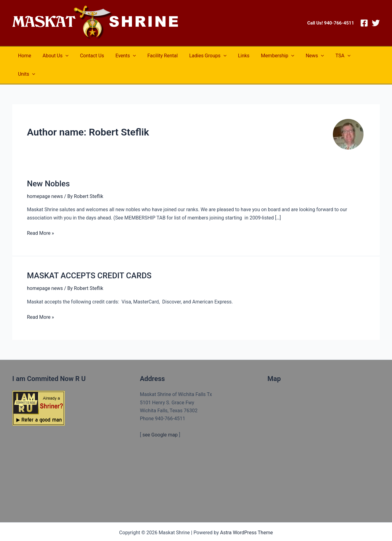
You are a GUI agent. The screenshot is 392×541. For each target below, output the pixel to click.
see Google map (160, 416)
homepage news (45, 178)
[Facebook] (364, 23)
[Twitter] (376, 23)
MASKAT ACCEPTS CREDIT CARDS (89, 257)
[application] (63, 56)
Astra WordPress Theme (246, 514)
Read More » (40, 215)
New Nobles (48, 165)
